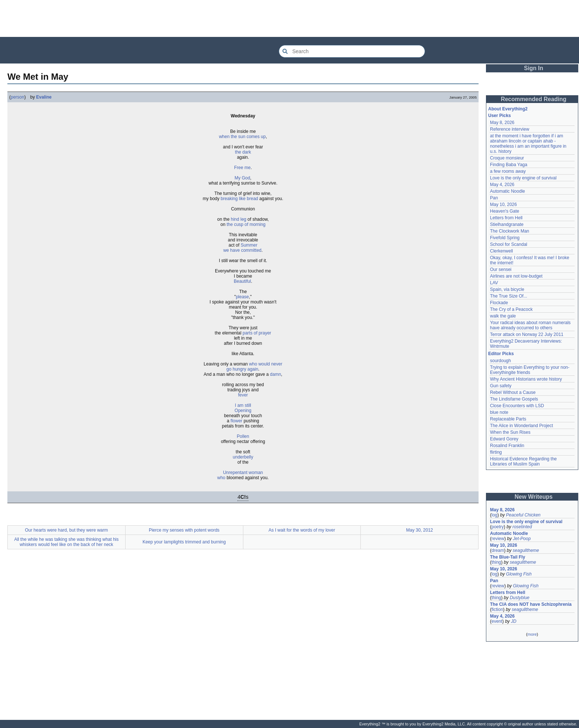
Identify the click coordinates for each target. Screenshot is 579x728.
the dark (243, 152)
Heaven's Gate (505, 211)
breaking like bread (239, 199)
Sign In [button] (534, 68)
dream (498, 550)
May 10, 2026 (503, 205)
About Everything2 (508, 109)
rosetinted (522, 527)
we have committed (242, 250)
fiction (497, 609)
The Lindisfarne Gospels (514, 399)
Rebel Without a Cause (513, 392)
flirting (496, 452)
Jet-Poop (522, 539)
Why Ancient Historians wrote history (526, 379)
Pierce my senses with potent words (184, 530)
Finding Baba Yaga (509, 165)
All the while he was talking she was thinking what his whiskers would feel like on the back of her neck (66, 542)
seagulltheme (526, 550)
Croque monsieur (507, 158)
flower (236, 421)
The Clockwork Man (510, 231)
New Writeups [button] (534, 497)
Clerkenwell (501, 251)
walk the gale (503, 316)
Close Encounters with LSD (517, 406)
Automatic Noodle (508, 191)
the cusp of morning (246, 224)
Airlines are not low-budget (516, 276)
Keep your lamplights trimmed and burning (184, 542)
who (221, 478)
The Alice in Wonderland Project (522, 426)
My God (242, 178)
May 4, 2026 (502, 185)
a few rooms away (508, 171)
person (18, 97)
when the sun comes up (242, 137)
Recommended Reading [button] (534, 99)
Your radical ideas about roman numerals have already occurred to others (530, 325)
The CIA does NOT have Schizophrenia (531, 604)
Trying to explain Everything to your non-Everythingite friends (530, 370)
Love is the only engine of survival (523, 178)
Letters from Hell (506, 218)
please (242, 297)
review (498, 539)
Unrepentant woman (243, 473)
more (532, 634)
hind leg (239, 219)
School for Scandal (509, 244)
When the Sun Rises (510, 432)
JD (514, 621)
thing (496, 562)
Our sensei (501, 269)
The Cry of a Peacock (511, 309)
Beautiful (242, 281)
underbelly (243, 457)
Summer (249, 245)
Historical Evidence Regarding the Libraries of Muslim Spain (523, 461)
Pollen (243, 436)
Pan (494, 198)
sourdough (501, 361)
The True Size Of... (509, 296)
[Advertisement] (289, 18)
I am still (243, 405)
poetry (498, 527)
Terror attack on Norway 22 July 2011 (527, 334)
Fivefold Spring (505, 238)
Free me (242, 168)
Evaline (44, 97)
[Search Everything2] (352, 51)
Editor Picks (501, 354)
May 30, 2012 (420, 530)
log (494, 515)
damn (275, 374)
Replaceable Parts (508, 419)
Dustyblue (519, 598)
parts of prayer (257, 333)
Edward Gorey (504, 439)
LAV (494, 283)
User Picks (499, 116)
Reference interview (510, 129)
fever (243, 395)
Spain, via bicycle (507, 289)
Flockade (499, 303)
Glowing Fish (519, 574)
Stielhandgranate (507, 224)
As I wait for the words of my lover (302, 530)
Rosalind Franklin (507, 446)
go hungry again (242, 369)
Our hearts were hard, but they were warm (66, 530)
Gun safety (501, 386)
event (497, 621)
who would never (265, 364)
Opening (243, 411)
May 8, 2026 (502, 123)
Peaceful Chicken (523, 515)
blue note (499, 412)
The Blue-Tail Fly (508, 557)
